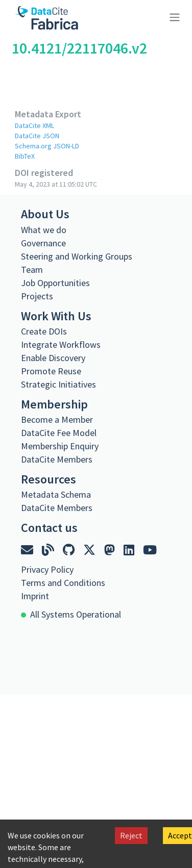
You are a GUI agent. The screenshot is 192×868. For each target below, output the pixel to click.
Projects (37, 296)
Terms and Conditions (63, 583)
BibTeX (25, 156)
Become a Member (57, 419)
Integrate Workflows (61, 344)
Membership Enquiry (60, 446)
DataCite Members (57, 459)
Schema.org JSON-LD (47, 146)
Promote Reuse (51, 371)
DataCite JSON (37, 136)
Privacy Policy (47, 569)
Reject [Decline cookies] (131, 835)
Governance (43, 243)
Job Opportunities (55, 283)
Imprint (35, 596)
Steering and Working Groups (77, 256)
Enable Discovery (53, 358)
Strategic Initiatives (58, 384)
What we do (44, 230)
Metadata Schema (56, 494)
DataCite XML (34, 125)
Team (32, 270)
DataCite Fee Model (59, 433)
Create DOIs (44, 331)
